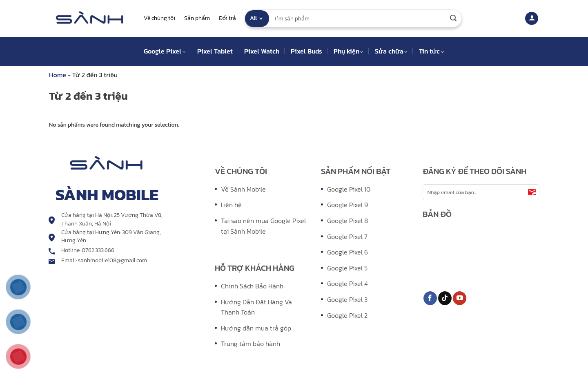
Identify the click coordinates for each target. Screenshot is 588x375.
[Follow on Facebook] (430, 298)
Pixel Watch (262, 51)
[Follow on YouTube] (460, 298)
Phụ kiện (349, 51)
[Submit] (453, 18)
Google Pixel (165, 51)
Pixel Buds (306, 51)
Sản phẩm (197, 18)
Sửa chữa (391, 51)
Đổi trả (227, 18)
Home (58, 75)
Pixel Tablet (215, 51)
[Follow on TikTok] (445, 298)
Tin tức (431, 51)
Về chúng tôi (159, 18)
